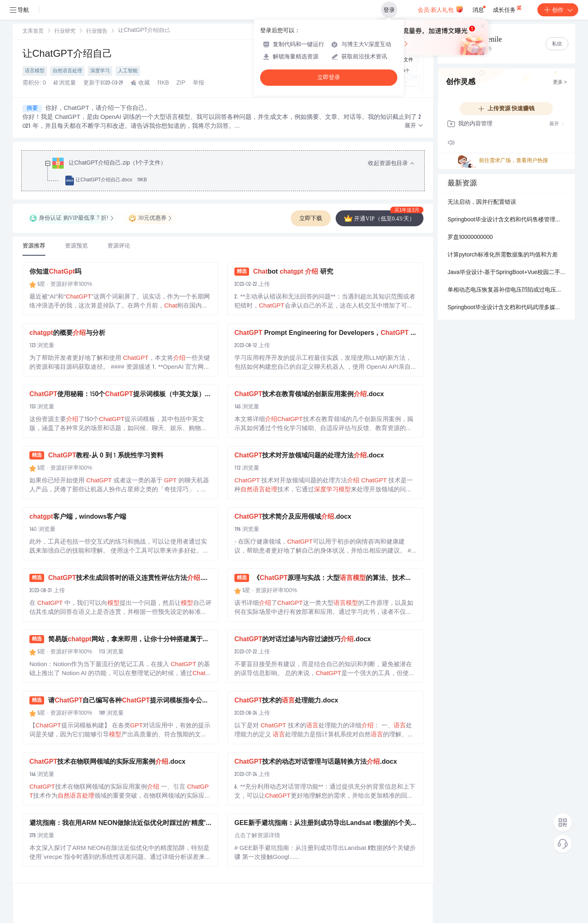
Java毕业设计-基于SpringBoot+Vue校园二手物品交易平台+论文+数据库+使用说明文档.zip (506, 273)
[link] (33, 31)
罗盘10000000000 (470, 238)
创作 (558, 10)
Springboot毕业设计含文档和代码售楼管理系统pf (506, 220)
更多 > (560, 82)
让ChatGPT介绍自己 (67, 55)
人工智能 (128, 71)
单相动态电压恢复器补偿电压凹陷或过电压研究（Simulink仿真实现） (506, 290)
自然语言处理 (67, 71)
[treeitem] (229, 172)
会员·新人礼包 (440, 9)
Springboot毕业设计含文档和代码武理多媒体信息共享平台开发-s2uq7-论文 (506, 308)
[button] (414, 126)
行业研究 (65, 32)
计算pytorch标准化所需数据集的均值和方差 (503, 255)
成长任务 (508, 8)
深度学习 (100, 71)
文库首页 (33, 32)
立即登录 (329, 77)
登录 (389, 10)
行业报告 (97, 32)
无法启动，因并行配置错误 (482, 203)
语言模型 (35, 71)
